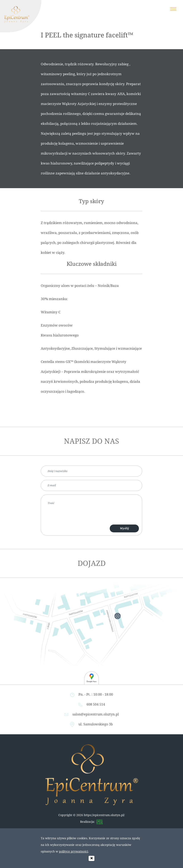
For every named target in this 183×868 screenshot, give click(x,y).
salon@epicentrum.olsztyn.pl (96, 714)
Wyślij (124, 528)
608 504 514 (96, 704)
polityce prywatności (73, 851)
